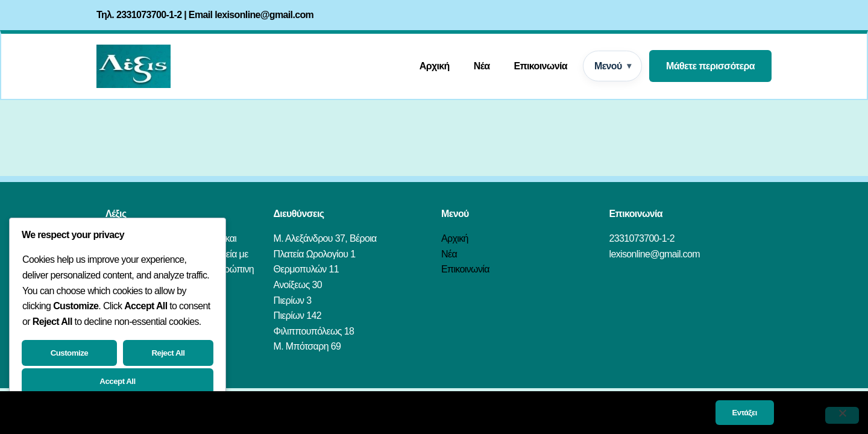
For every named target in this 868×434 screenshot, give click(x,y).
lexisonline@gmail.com (264, 15)
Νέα (482, 66)
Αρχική (435, 66)
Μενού (608, 66)
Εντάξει (745, 413)
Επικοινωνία (540, 66)
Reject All (168, 353)
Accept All (117, 381)
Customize (70, 353)
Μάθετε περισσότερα (710, 66)
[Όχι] (842, 415)
